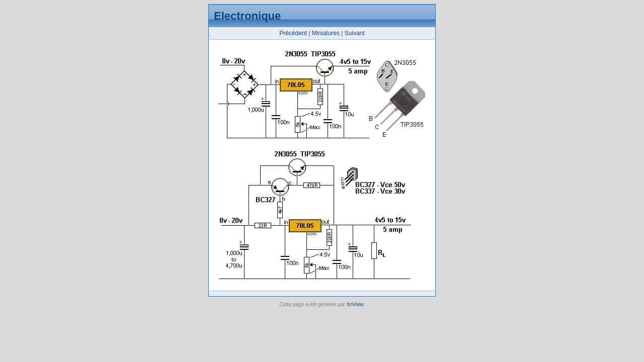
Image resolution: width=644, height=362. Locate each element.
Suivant (355, 33)
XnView (355, 304)
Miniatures (326, 33)
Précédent (293, 33)
